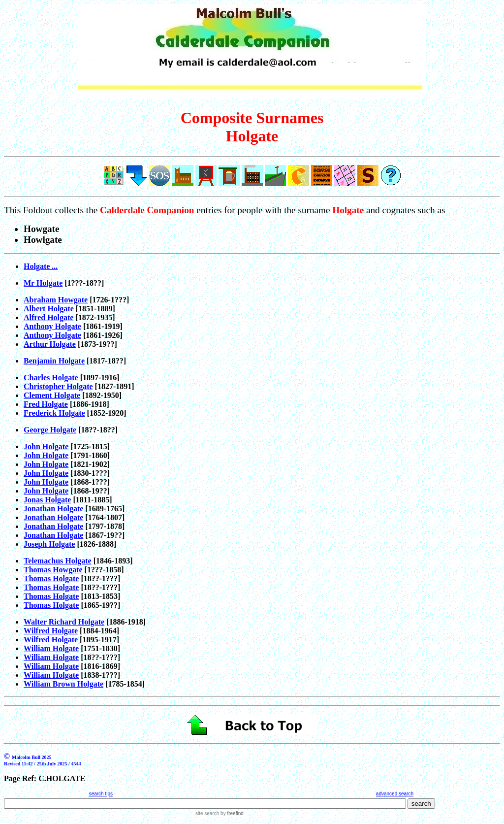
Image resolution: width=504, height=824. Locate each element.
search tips (101, 794)
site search (207, 813)
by (231, 813)
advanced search (395, 794)
